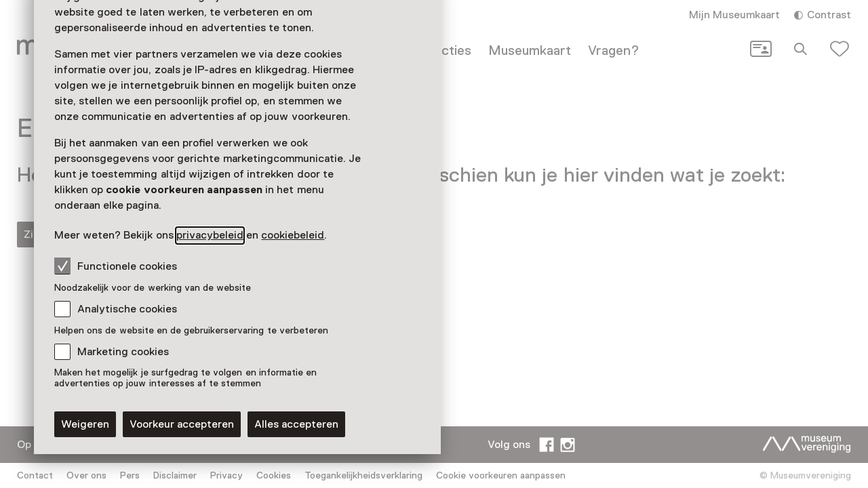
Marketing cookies (123, 352)
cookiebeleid (293, 235)
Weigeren (85, 424)
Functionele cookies (116, 266)
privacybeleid (210, 235)
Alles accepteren (296, 424)
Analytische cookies (127, 309)
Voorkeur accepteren (182, 424)
